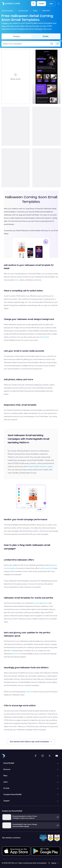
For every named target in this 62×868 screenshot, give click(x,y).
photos (16, 280)
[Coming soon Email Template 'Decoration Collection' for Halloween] (15, 168)
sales (28, 692)
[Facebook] (35, 756)
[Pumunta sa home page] (10, 4)
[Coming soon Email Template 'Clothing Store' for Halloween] (15, 126)
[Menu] (59, 4)
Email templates (7, 11)
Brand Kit (43, 337)
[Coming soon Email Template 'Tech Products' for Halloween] (46, 77)
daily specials (46, 568)
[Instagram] (43, 756)
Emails (46, 36)
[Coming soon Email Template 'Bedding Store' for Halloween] (46, 168)
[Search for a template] (27, 44)
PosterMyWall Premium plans (40, 466)
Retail (35, 11)
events (37, 603)
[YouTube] (57, 756)
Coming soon (23, 11)
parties (45, 603)
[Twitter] (50, 756)
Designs (16, 36)
